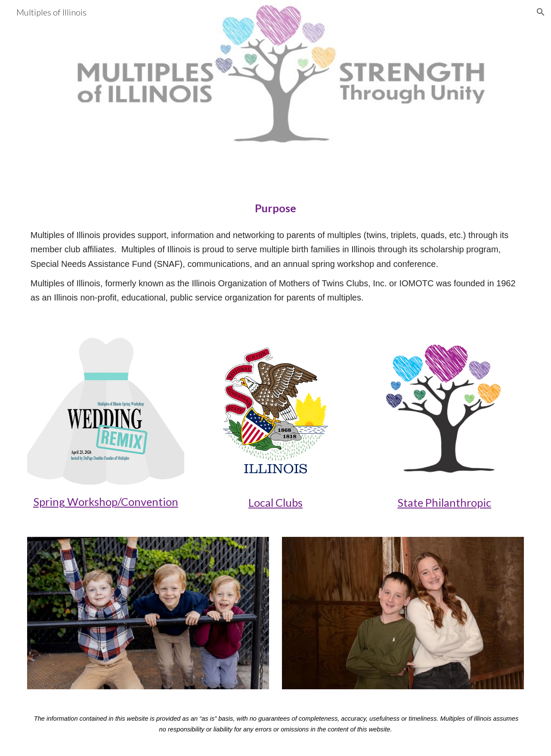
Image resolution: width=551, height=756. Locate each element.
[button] (541, 12)
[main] (275, 208)
